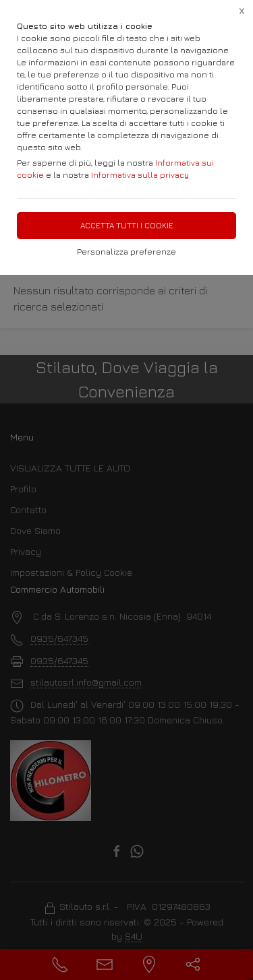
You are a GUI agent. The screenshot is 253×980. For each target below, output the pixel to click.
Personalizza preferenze (126, 252)
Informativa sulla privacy (140, 175)
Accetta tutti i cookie (127, 225)
